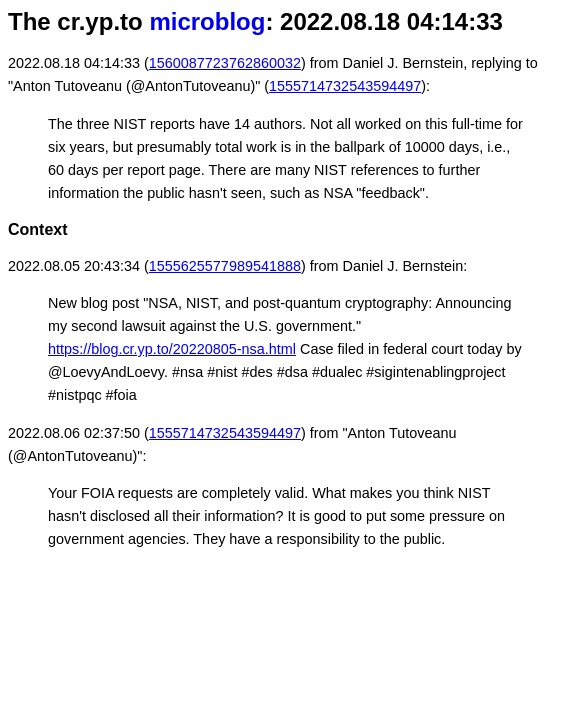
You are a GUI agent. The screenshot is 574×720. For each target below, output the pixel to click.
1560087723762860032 (225, 63)
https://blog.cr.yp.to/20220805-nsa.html (172, 349)
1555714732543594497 (345, 86)
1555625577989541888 (225, 266)
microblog (207, 21)
